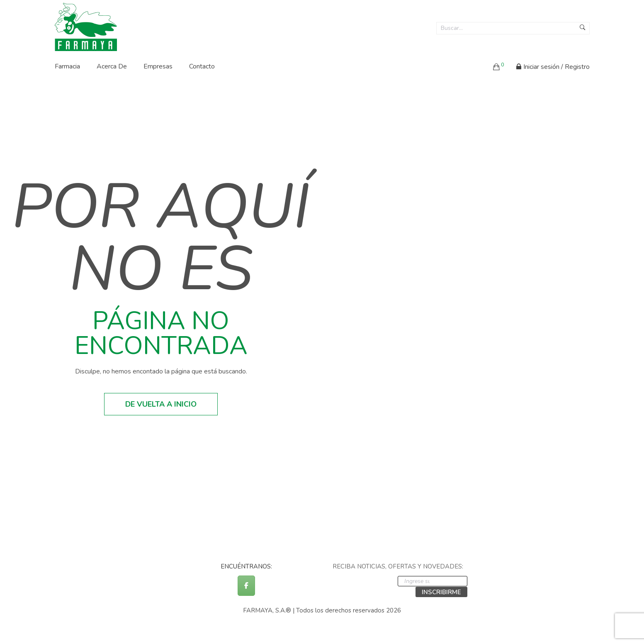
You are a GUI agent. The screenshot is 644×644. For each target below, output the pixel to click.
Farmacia (67, 66)
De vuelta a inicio (161, 404)
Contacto (202, 66)
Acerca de (112, 66)
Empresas (158, 66)
